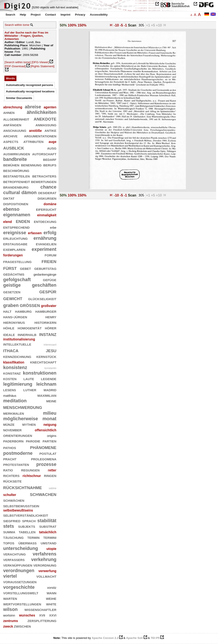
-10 (117, 25)
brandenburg (16, 187)
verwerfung (47, 571)
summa (9, 532)
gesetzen (12, 292)
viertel (10, 576)
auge (52, 142)
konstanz (12, 373)
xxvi (53, 615)
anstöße (35, 131)
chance (48, 187)
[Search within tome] (18, 62)
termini (50, 537)
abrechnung (13, 107)
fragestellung (17, 261)
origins (52, 436)
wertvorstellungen (22, 604)
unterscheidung (21, 548)
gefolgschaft (17, 280)
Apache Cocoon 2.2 (105, 638)
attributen (34, 141)
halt (7, 311)
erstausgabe (15, 244)
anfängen (12, 125)
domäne (50, 204)
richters (11, 475)
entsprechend (16, 227)
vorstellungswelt (21, 593)
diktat (9, 198)
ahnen (9, 112)
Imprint (65, 15)
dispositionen (16, 204)
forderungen (13, 255)
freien (49, 261)
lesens (10, 390)
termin (33, 537)
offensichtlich (46, 430)
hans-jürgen (15, 317)
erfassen (35, 233)
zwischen (22, 626)
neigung (50, 425)
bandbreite (15, 159)
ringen (50, 475)
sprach (29, 521)
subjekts (27, 526)
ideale (9, 334)
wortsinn (9, 615)
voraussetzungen (20, 582)
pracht (10, 459)
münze (9, 424)
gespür (48, 291)
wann (52, 593)
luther (30, 390)
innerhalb (27, 334)
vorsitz (52, 588)
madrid (50, 390)
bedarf (50, 159)
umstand (49, 543)
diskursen (47, 198)
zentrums (11, 621)
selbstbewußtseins (18, 510)
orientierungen (18, 435)
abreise (33, 107)
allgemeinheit (16, 119)
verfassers (14, 559)
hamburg (23, 311)
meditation (15, 401)
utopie (51, 549)
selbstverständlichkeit (26, 515)
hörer (51, 328)
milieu (50, 413)
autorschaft (44, 154)
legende (49, 379)
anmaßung (46, 125)
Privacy (80, 15)
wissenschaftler (40, 609)
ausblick (14, 148)
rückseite (12, 481)
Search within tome (17, 25)
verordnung (45, 565)
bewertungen (44, 181)
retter (52, 470)
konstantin (50, 368)
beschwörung (16, 170)
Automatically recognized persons (30, 85)
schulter (10, 495)
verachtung (14, 554)
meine (51, 401)
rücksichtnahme (23, 487)
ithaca (11, 350)
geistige (12, 285)
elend (8, 222)
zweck (8, 626)
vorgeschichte (19, 587)
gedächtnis (14, 274)
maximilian (47, 395)
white (51, 604)
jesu (51, 350)
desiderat (47, 193)
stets (9, 526)
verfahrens (45, 554)
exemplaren (14, 249)
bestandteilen (16, 176)
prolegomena (44, 459)
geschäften (44, 285)
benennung (31, 165)
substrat (48, 526)
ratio (8, 470)
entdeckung (45, 221)
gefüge (49, 280)
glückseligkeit (42, 299)
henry (51, 317)
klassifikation (14, 362)
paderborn (13, 441)
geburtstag (45, 268)
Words (10, 78)
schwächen (14, 500)
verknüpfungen (18, 565)
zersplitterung (42, 620)
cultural (12, 193)
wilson (10, 609)
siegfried (12, 521)
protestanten (16, 464)
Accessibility (99, 15)
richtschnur (32, 476)
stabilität (47, 521)
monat (49, 419)
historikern (45, 322)
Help (23, 15)
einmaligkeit (47, 215)
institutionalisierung (19, 339)
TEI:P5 (155, 638)
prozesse (46, 464)
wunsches (27, 615)
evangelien (46, 244)
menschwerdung (23, 407)
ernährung (45, 238)
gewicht (13, 298)
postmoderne (18, 453)
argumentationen (40, 136)
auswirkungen (17, 154)
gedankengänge (45, 274)
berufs (50, 165)
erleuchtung (15, 238)
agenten (50, 107)
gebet (26, 268)
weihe (51, 598)
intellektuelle (17, 344)
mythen (29, 424)
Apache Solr (135, 638)
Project (36, 15)
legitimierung (18, 384)
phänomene (43, 447)
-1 (126, 25)
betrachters (44, 176)
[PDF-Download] (15, 66)
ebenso (11, 209)
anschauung (15, 130)
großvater (49, 306)
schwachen (43, 494)
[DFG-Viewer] (40, 62)
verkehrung (44, 559)
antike (50, 130)
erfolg (50, 233)
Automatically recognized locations (30, 91)
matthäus (10, 396)
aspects (11, 141)
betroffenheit (17, 181)
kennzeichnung (17, 356)
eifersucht (46, 209)
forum (51, 255)
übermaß (27, 543)
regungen (30, 470)
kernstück (46, 356)
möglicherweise (21, 419)
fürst (10, 268)
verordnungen (19, 571)
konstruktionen (40, 373)
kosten (10, 379)
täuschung (13, 537)
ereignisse (15, 233)
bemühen (11, 165)
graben (11, 305)
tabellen (27, 532)
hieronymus (14, 322)
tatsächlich (48, 532)
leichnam (46, 384)
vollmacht (46, 576)
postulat (48, 453)
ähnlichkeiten (42, 112)
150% (82, 25)
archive (10, 136)
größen (30, 305)
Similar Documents (19, 98)
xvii (42, 615)
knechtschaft (43, 362)
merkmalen (14, 413)
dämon (29, 193)
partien (49, 441)
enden (23, 221)
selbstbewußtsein (21, 506)
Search (10, 15)
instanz (48, 334)
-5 (122, 25)
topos (9, 543)
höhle (9, 328)
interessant (50, 345)
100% (72, 25)
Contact (51, 15)
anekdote (45, 118)
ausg (52, 148)
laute (29, 379)
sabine (53, 488)
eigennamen (17, 215)
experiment (44, 249)
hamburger (46, 311)
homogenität (30, 328)
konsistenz (15, 367)
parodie (33, 441)
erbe (53, 228)
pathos (10, 447)
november (12, 430)
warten (10, 598)
